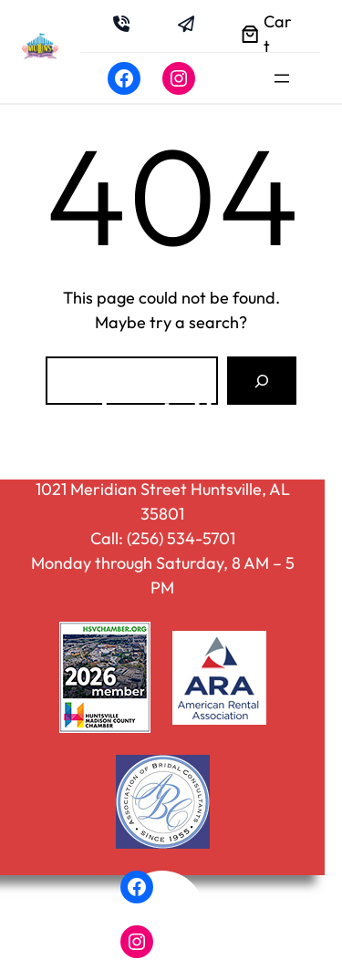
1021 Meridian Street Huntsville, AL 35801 (163, 501)
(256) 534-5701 (181, 538)
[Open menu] (282, 78)
